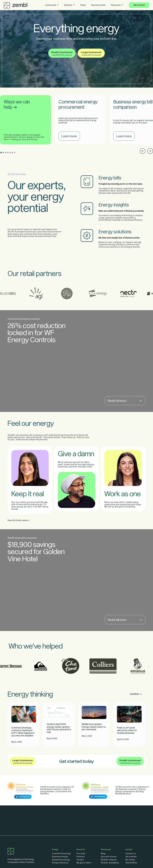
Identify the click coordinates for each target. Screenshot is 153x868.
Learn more (69, 136)
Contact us (131, 853)
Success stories (98, 5)
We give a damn (84, 863)
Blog (103, 853)
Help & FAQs (131, 863)
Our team (81, 853)
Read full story (125, 401)
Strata (83, 5)
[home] (16, 5)
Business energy (60, 857)
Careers (80, 860)
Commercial (51, 5)
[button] (52, 5)
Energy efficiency (60, 863)
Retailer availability (110, 863)
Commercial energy (61, 853)
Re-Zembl (130, 860)
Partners (80, 857)
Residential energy (61, 860)
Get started (139, 5)
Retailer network (109, 860)
